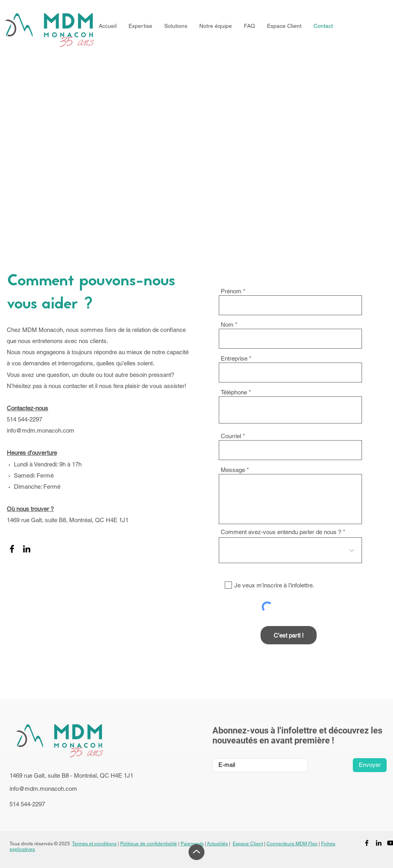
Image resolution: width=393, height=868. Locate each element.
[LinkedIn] (27, 549)
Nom (227, 325)
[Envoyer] (370, 765)
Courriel (231, 436)
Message (233, 470)
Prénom (231, 291)
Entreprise (234, 358)
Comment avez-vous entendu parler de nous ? (281, 532)
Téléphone (234, 392)
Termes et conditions (94, 844)
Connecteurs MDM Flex (292, 844)
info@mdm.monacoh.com (41, 430)
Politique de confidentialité (149, 844)
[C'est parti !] (289, 635)
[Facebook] (12, 549)
